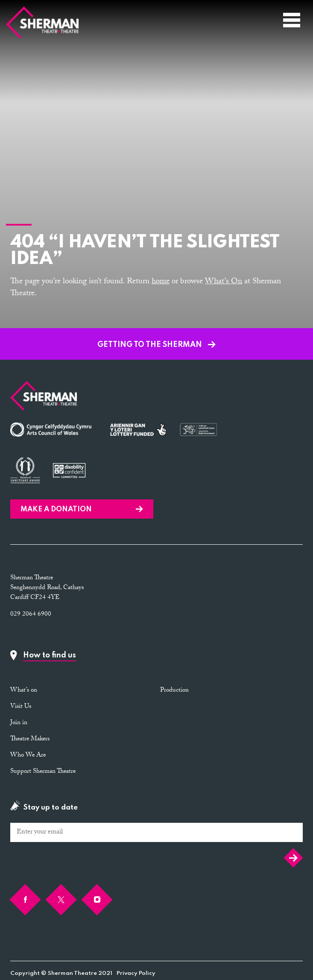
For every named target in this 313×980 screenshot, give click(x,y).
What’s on (24, 691)
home (161, 282)
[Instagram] (97, 900)
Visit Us (21, 707)
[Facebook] (25, 900)
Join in (19, 723)
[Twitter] (61, 900)
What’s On (224, 282)
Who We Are (28, 756)
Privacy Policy (136, 973)
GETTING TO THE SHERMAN (156, 345)
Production (174, 691)
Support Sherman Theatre (43, 772)
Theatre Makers (30, 739)
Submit (293, 858)
